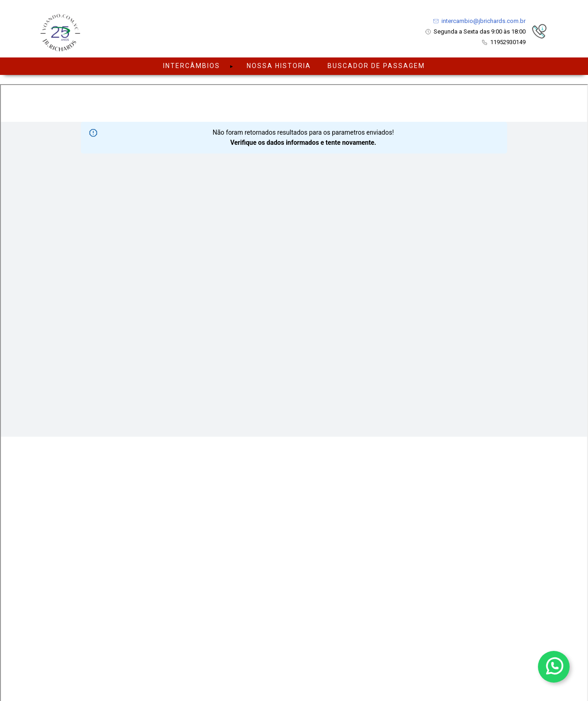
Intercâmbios (192, 66)
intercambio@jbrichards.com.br (479, 21)
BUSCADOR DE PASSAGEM (376, 66)
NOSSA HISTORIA (279, 66)
